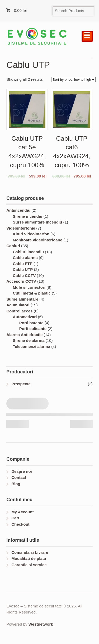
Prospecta (21, 384)
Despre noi (22, 471)
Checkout (20, 524)
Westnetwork (41, 624)
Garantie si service (29, 565)
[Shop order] (73, 80)
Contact (19, 477)
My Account (22, 512)
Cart (15, 518)
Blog (16, 484)
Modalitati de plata (29, 558)
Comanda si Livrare (30, 552)
